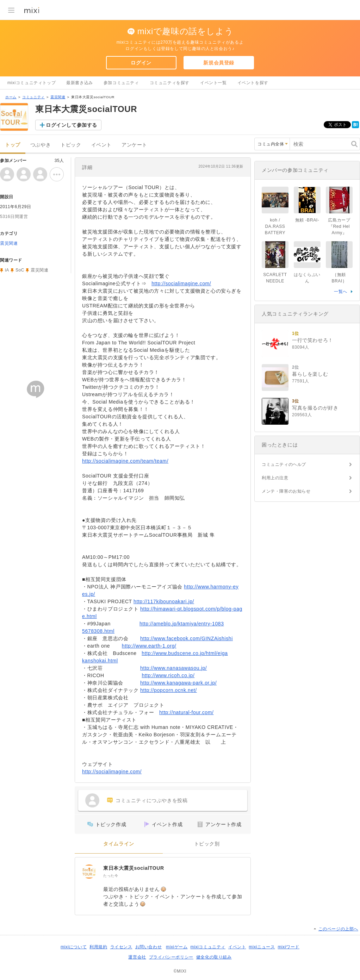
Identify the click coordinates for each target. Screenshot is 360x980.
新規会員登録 (219, 63)
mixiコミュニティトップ (32, 83)
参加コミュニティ (121, 83)
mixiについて (74, 947)
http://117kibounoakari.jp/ (164, 601)
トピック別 (207, 844)
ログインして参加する (72, 125)
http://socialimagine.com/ (181, 283)
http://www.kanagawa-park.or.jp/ (178, 683)
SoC (20, 270)
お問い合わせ (149, 947)
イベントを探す (253, 83)
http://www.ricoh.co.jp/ (168, 675)
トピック (71, 145)
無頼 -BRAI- (307, 220)
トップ (13, 145)
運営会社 (137, 957)
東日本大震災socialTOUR (134, 868)
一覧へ (341, 292)
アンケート (134, 145)
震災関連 (58, 97)
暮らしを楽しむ (310, 374)
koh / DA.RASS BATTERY (275, 226)
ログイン (141, 63)
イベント (101, 145)
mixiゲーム (177, 947)
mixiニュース (262, 947)
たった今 (111, 876)
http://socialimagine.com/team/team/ (125, 461)
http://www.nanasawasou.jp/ (173, 668)
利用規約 (98, 947)
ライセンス (121, 947)
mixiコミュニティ (208, 947)
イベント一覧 (213, 83)
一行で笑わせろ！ (313, 340)
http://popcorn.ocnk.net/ (169, 690)
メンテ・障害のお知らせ (286, 491)
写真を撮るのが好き (315, 408)
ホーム (11, 97)
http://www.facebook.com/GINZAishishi (187, 638)
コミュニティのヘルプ (284, 464)
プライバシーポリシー (171, 957)
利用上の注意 (275, 478)
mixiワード (288, 947)
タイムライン (119, 844)
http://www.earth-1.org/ (149, 646)
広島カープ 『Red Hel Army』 (341, 226)
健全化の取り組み (214, 957)
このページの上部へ (338, 929)
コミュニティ (33, 97)
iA (7, 270)
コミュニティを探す (170, 83)
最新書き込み (80, 83)
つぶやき (41, 145)
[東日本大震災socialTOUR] (89, 872)
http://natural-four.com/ (187, 712)
